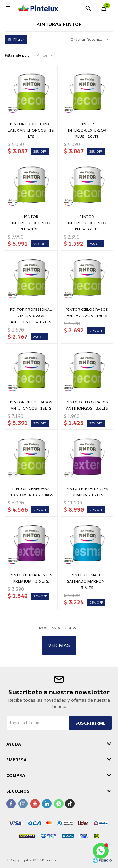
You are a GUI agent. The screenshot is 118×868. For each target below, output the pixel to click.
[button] (88, 8)
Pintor (42, 55)
